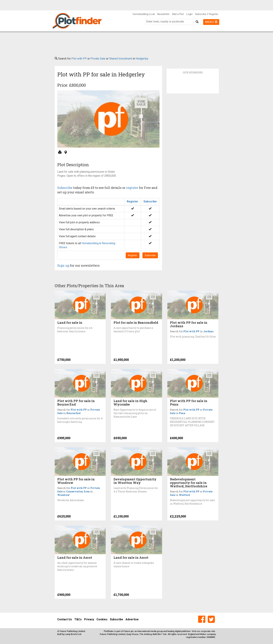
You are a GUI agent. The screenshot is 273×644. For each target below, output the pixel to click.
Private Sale (98, 59)
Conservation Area (78, 491)
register (132, 188)
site (213, 631)
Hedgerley (142, 59)
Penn (182, 413)
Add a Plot (178, 14)
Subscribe (201, 14)
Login (189, 14)
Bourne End (73, 413)
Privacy (89, 619)
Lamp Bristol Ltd (73, 634)
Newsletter (163, 14)
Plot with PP (79, 59)
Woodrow (63, 495)
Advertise (132, 619)
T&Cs (78, 619)
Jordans (208, 331)
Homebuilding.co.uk (144, 14)
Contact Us (65, 619)
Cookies (102, 619)
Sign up (63, 265)
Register (214, 14)
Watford (184, 495)
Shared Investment (121, 59)
